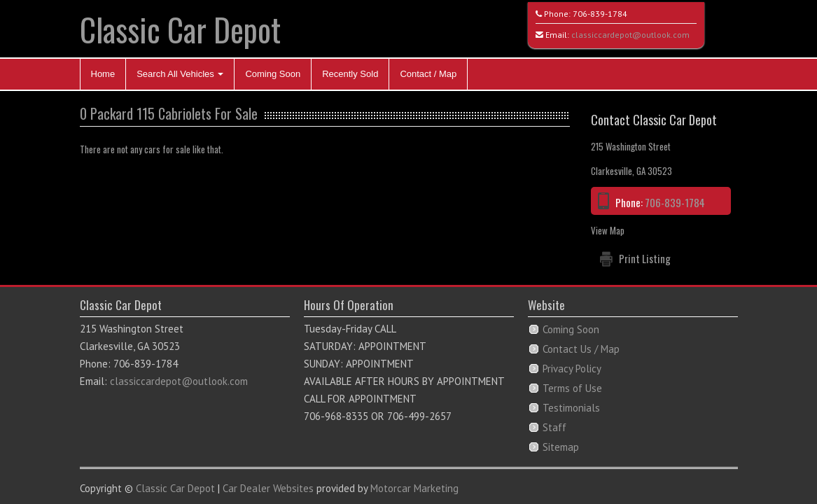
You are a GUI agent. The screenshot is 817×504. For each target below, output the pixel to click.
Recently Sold (350, 74)
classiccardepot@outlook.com (630, 35)
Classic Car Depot (180, 29)
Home (103, 74)
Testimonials (571, 408)
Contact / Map (428, 74)
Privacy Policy (572, 369)
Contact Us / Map (581, 349)
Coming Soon (273, 74)
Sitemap (561, 447)
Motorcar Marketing (414, 488)
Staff (554, 427)
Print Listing (645, 258)
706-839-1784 (600, 14)
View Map (608, 230)
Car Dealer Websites (268, 488)
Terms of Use (572, 388)
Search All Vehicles (180, 74)
